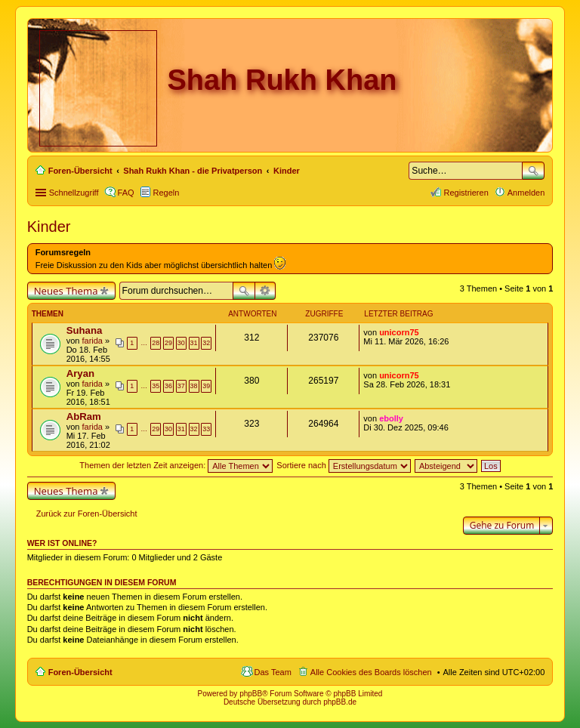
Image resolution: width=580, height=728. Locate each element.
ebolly (391, 418)
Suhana (85, 330)
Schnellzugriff (74, 193)
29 (168, 343)
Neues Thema (66, 291)
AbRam (84, 416)
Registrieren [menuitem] (466, 193)
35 (156, 386)
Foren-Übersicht (80, 672)
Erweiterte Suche (265, 291)
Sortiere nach (343, 465)
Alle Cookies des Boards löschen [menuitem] (371, 672)
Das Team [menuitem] (273, 672)
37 (181, 386)
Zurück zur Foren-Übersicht (87, 514)
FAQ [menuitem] (126, 193)
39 (206, 386)
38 (194, 386)
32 (206, 343)
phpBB (251, 694)
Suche (533, 171)
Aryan (80, 373)
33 (206, 429)
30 (181, 343)
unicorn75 (399, 332)
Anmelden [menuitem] (526, 193)
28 (156, 343)
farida (92, 341)
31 (194, 343)
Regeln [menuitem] (167, 193)
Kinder (49, 227)
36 (168, 386)
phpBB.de (340, 702)
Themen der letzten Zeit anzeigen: (176, 465)
